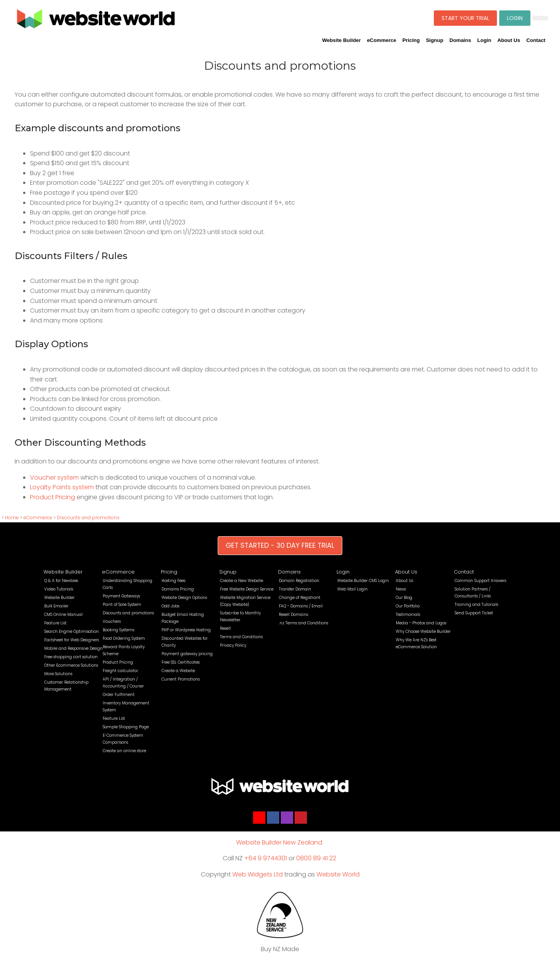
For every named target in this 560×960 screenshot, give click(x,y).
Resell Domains (293, 615)
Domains (460, 40)
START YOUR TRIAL (465, 18)
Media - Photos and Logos (421, 623)
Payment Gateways (121, 596)
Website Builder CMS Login (363, 581)
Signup (434, 40)
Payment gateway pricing (187, 654)
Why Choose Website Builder (423, 631)
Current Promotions (181, 679)
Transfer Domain (295, 589)
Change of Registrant (300, 598)
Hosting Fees (173, 581)
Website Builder (341, 40)
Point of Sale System (122, 605)
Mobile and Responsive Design (73, 648)
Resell (225, 628)
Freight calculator (120, 671)
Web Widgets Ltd (257, 874)
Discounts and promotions (88, 518)
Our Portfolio (408, 606)
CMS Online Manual (63, 615)
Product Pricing (52, 497)
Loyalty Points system (62, 487)
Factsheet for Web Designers (72, 640)
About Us (509, 40)
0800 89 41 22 (316, 858)
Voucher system (54, 477)
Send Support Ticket (474, 613)
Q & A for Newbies (61, 581)
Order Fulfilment (119, 695)
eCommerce (382, 40)
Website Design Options (184, 598)
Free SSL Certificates (181, 662)
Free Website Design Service (247, 589)
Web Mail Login (352, 589)
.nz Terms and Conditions (303, 623)
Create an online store (124, 751)
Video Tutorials (59, 589)
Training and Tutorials (476, 605)
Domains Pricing (178, 589)
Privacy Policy (233, 645)
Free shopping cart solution (71, 657)
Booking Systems (118, 630)
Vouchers (112, 621)
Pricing (411, 40)
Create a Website (178, 671)
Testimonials (408, 615)
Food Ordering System (124, 638)
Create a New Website (242, 581)
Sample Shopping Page (126, 727)
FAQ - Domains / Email (301, 606)
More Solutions (58, 674)
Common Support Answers (480, 581)
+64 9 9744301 (266, 858)
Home (12, 518)
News (401, 589)
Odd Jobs (170, 606)
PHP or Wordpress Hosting (186, 630)
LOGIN (515, 18)
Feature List (55, 623)
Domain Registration (299, 581)
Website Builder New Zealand (279, 842)
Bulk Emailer (56, 606)
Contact (536, 40)
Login (484, 40)
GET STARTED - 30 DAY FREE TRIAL (280, 545)
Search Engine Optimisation (72, 631)
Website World (338, 874)
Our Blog (404, 598)
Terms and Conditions (241, 637)
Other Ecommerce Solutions (71, 665)
